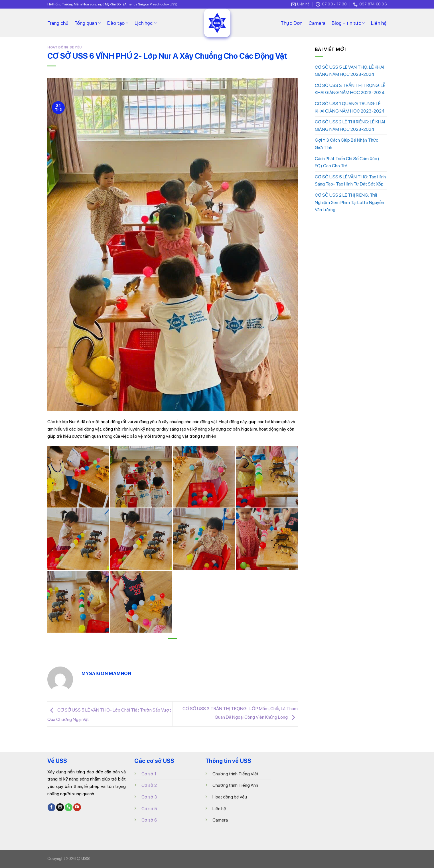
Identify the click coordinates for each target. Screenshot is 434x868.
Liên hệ (379, 23)
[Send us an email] (60, 807)
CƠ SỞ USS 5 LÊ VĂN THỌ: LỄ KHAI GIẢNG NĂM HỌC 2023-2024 (349, 71)
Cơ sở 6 (149, 820)
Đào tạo (118, 23)
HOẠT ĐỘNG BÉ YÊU (65, 47)
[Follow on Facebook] (51, 807)
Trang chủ (58, 23)
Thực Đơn (291, 23)
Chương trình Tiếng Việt (236, 774)
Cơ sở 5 (149, 809)
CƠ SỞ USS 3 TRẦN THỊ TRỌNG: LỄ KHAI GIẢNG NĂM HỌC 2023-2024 (350, 89)
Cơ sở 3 (149, 797)
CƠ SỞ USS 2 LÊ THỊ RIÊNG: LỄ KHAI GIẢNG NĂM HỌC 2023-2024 (350, 126)
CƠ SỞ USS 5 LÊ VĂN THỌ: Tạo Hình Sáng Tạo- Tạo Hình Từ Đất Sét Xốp (350, 181)
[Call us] (69, 807)
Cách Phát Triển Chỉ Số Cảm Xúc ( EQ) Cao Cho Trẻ (347, 162)
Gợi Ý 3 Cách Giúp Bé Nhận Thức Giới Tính (346, 144)
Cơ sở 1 (149, 774)
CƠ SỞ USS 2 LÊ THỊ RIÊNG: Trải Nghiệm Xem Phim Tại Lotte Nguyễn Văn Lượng (349, 202)
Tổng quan (88, 23)
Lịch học (145, 23)
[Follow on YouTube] (77, 807)
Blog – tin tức (348, 23)
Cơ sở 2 (149, 785)
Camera (317, 23)
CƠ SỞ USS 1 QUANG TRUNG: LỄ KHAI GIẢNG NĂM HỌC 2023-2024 (350, 107)
